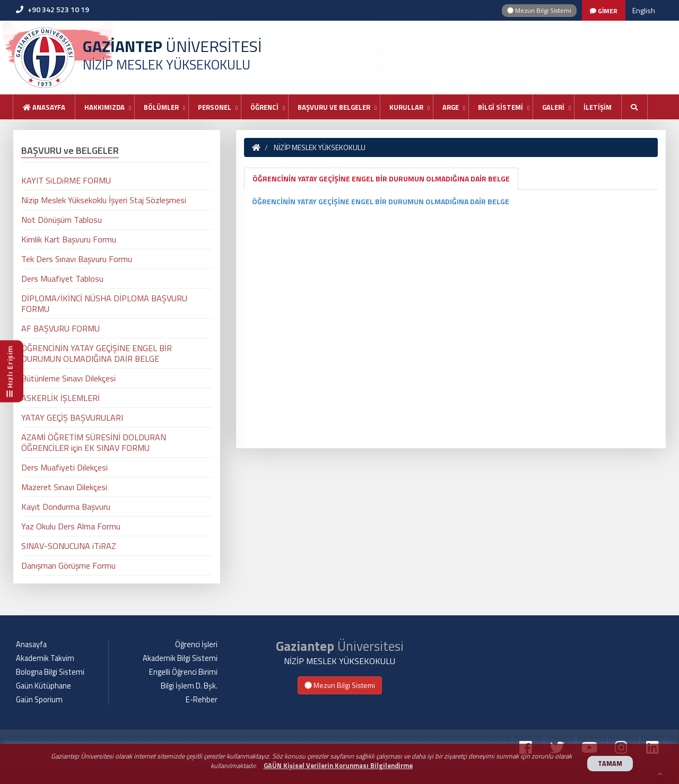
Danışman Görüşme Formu (68, 565)
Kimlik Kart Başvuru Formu (69, 239)
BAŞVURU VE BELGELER (334, 107)
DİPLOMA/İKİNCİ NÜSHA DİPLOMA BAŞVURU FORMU (104, 303)
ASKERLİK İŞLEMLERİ (60, 398)
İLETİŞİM (598, 107)
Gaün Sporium (39, 700)
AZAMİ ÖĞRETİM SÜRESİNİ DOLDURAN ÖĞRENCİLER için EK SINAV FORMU (94, 442)
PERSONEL (215, 107)
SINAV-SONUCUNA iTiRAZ (69, 546)
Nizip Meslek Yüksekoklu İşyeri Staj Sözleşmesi (104, 200)
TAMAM (610, 764)
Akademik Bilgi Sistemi (180, 658)
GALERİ (553, 107)
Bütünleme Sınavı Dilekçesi (68, 378)
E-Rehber (202, 700)
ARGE (451, 107)
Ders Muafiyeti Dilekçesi (64, 467)
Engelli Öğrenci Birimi (183, 672)
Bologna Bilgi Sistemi (50, 672)
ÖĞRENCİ (264, 107)
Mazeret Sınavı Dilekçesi (64, 487)
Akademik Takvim (45, 658)
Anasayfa (44, 107)
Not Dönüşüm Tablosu (62, 220)
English (644, 10)
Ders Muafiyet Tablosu (62, 278)
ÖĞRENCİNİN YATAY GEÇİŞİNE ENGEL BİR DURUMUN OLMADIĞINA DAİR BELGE (381, 178)
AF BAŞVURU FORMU (60, 328)
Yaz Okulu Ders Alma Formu (71, 526)
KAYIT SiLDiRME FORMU (66, 180)
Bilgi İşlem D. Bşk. (189, 686)
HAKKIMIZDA (105, 107)
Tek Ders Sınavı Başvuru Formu (77, 259)
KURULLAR (406, 107)
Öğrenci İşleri (196, 644)
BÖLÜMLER (161, 107)
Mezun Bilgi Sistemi (539, 10)
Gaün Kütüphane (43, 686)
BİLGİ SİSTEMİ (500, 107)
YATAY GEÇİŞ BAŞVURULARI (72, 417)
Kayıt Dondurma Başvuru (66, 507)
